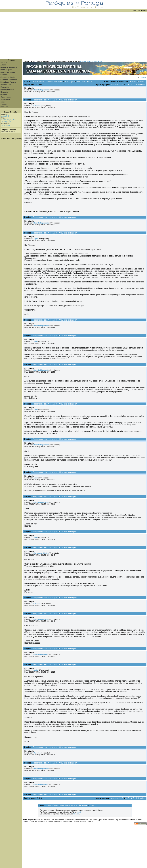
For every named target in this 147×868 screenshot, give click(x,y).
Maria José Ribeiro (41, 553)
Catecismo (4, 75)
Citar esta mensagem (68, 100)
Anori (36, 341)
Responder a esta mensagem (45, 100)
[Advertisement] (74, 35)
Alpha (36, 239)
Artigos (3, 65)
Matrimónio (5, 87)
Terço (3, 102)
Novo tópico (70, 81)
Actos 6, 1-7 (6, 116)
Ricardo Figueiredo (41, 90)
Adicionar (4, 62)
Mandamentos (6, 85)
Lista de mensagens (54, 81)
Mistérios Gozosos (8, 131)
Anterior (133, 81)
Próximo (142, 81)
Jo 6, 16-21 (6, 125)
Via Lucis (4, 104)
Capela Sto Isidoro (11, 112)
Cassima (37, 106)
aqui (79, 812)
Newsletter (4, 92)
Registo (76, 814)
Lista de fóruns (38, 81)
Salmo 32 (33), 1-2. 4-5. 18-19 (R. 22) (10, 121)
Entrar (90, 81)
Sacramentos (5, 99)
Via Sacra (4, 107)
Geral (144, 78)
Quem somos (5, 97)
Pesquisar (81, 81)
